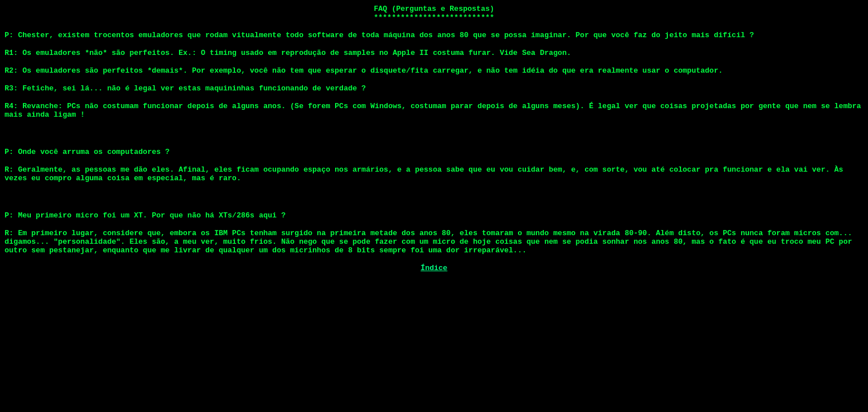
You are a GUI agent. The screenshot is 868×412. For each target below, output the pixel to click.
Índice (434, 295)
